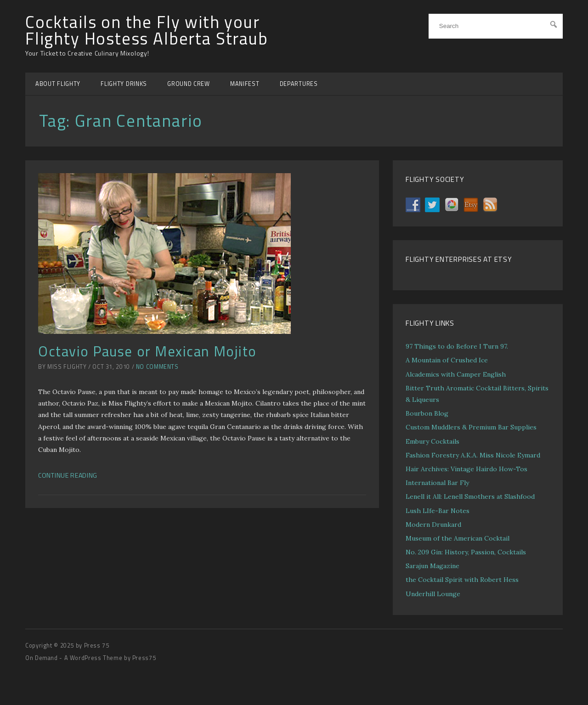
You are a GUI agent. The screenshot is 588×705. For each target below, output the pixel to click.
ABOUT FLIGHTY (58, 84)
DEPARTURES (299, 84)
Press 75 (97, 646)
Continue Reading (68, 475)
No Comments (157, 367)
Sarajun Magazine (433, 566)
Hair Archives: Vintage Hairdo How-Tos (466, 469)
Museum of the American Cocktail (458, 538)
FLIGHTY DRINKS (124, 84)
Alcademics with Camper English (456, 374)
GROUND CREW (189, 84)
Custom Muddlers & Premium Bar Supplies (471, 427)
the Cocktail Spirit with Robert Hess (462, 580)
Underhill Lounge (433, 594)
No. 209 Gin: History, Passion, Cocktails (466, 552)
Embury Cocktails (433, 441)
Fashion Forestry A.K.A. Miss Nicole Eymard (473, 455)
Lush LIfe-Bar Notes (438, 511)
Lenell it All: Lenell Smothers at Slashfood (470, 496)
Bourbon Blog (427, 413)
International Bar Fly (437, 483)
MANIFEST (245, 84)
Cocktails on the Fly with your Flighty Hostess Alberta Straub (147, 31)
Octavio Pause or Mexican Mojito (147, 351)
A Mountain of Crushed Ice (447, 360)
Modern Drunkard (433, 525)
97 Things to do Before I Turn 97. (457, 346)
